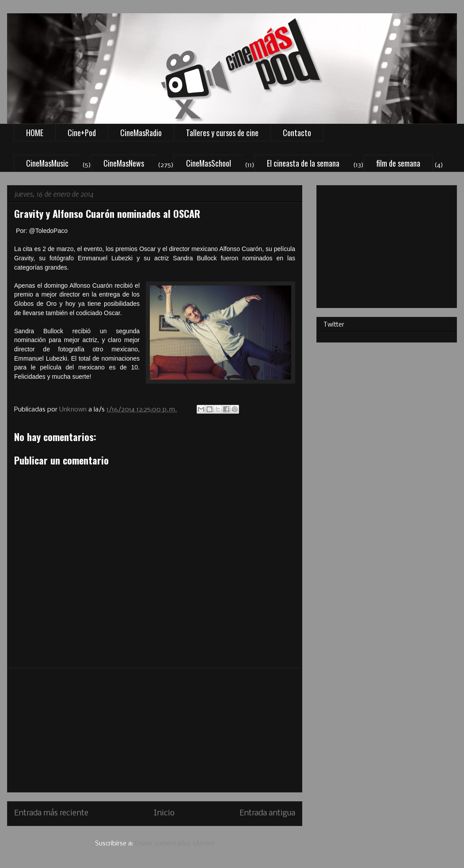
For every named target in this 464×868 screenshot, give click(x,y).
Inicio (164, 813)
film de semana (398, 163)
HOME (35, 133)
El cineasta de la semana (303, 163)
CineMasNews (124, 163)
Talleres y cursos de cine (222, 133)
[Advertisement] (155, 730)
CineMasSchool (209, 163)
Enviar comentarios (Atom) (175, 844)
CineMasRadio (141, 133)
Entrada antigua (267, 813)
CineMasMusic (47, 163)
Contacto (297, 133)
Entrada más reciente (51, 813)
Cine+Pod (82, 133)
